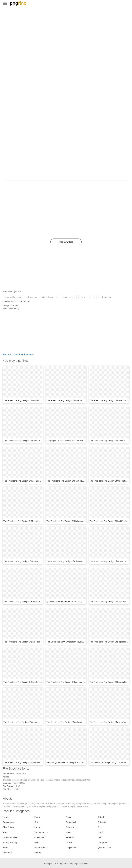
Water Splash (41, 848)
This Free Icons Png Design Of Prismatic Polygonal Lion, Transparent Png (79, 561)
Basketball (71, 822)
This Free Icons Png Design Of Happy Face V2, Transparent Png (32, 602)
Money (38, 853)
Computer (102, 842)
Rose (68, 832)
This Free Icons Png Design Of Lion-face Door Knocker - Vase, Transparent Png (82, 682)
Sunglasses (8, 822)
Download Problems (24, 354)
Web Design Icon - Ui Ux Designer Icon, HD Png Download (72, 762)
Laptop (38, 827)
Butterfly (102, 817)
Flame (37, 817)
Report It (7, 354)
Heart (5, 817)
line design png (105, 297)
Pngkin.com (72, 848)
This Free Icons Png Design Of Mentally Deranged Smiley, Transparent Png (37, 521)
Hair (100, 837)
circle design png (50, 297)
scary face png (69, 297)
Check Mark (40, 837)
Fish (36, 842)
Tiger (5, 832)
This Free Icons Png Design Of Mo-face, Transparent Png (29, 561)
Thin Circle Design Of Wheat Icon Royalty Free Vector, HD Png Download (79, 642)
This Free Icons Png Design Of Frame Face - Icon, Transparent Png (33, 441)
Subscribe (102, 822)
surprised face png (13, 297)
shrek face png (87, 297)
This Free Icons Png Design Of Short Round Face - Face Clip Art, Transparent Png (83, 481)
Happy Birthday (10, 842)
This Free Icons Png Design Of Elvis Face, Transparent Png (30, 642)
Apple (69, 817)
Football (70, 837)
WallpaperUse (41, 832)
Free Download (66, 242)
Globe (69, 842)
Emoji (100, 832)
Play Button (8, 827)
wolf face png (32, 297)
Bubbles (70, 827)
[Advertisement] (66, 34)
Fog (99, 827)
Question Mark (105, 848)
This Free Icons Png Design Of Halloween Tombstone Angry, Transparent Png (81, 521)
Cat (36, 822)
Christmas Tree (10, 837)
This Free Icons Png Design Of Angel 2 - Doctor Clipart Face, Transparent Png (81, 400)
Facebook (8, 853)
